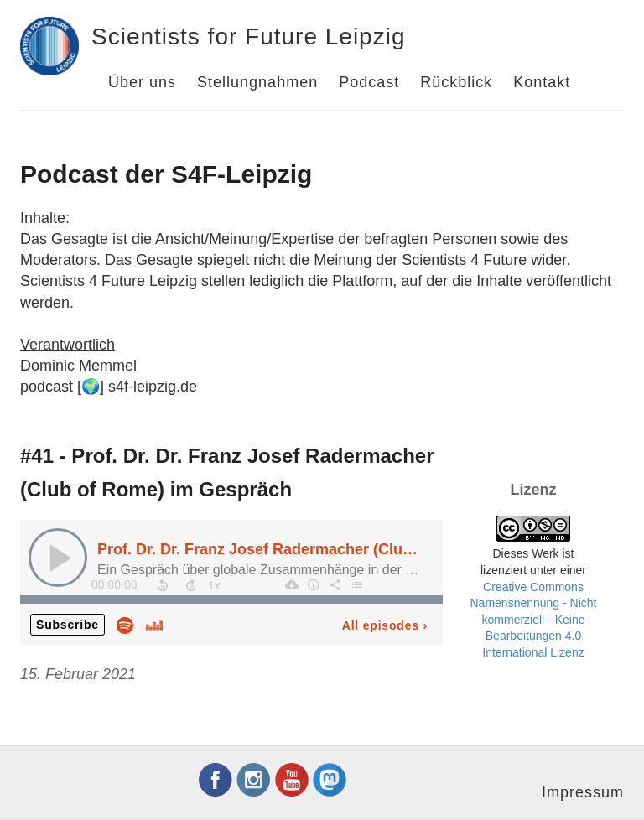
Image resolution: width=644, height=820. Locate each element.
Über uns (142, 82)
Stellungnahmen (257, 82)
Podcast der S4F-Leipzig (166, 174)
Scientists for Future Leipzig (249, 36)
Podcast (369, 82)
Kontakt (542, 82)
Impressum (583, 792)
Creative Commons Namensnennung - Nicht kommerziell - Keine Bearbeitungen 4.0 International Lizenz (534, 620)
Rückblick (456, 82)
